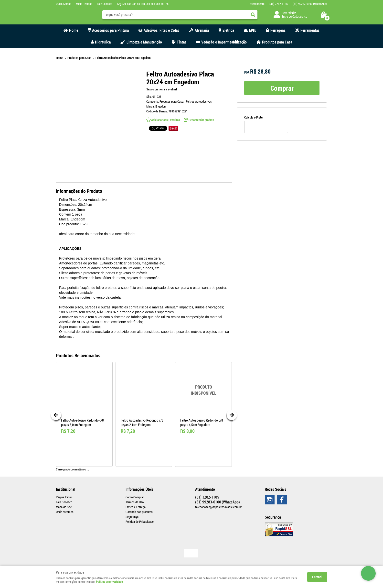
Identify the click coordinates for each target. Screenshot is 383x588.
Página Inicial (64, 497)
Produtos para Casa (277, 42)
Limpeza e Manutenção (144, 42)
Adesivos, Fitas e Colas (161, 30)
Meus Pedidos (84, 4)
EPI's (252, 30)
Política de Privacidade (140, 522)
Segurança (132, 517)
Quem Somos (64, 4)
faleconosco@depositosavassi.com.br (218, 507)
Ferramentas (310, 30)
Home (74, 30)
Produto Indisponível (203, 390)
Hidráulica (103, 42)
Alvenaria (202, 30)
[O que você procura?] (253, 15)
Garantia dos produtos (139, 512)
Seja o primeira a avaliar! (162, 89)
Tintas (182, 42)
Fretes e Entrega (136, 507)
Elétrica (228, 30)
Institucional (66, 489)
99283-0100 (310, 4)
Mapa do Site (64, 507)
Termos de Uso (135, 502)
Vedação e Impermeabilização (224, 42)
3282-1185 (279, 4)
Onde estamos (65, 512)
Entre (285, 16)
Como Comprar (135, 497)
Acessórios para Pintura (110, 30)
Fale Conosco (105, 4)
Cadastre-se (300, 16)
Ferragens (278, 30)
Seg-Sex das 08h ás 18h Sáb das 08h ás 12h (143, 4)
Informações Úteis (139, 489)
